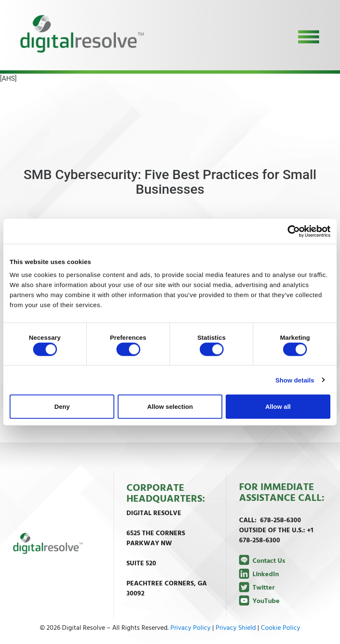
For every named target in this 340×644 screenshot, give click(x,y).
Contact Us (262, 561)
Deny (62, 407)
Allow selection (170, 407)
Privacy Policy (191, 628)
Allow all (278, 407)
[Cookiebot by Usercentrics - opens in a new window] (294, 231)
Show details (295, 380)
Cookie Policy (281, 628)
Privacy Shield (236, 628)
